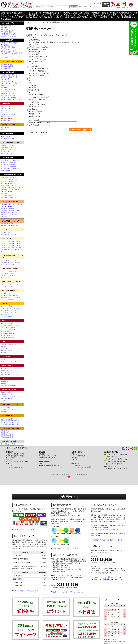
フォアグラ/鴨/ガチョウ (8, 372)
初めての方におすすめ (8, 49)
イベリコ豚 (4, 348)
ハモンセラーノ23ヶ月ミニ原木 (10, 243)
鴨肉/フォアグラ (38, 17)
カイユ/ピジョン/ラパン (8, 396)
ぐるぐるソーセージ (7, 207)
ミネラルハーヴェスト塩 (116, 17)
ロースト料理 (5, 91)
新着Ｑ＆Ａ (75, 458)
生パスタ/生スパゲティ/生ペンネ (11, 422)
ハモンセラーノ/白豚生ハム (91, 15)
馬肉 (45, 17)
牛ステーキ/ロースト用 (8, 327)
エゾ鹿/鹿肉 (20, 17)
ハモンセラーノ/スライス (8, 271)
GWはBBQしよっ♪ (6, 28)
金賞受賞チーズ (110, 466)
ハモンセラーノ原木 (7, 275)
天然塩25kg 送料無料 (7, 437)
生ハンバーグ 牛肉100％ (8, 338)
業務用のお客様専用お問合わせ (49, 465)
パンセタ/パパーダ (6, 286)
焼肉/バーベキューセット (8, 185)
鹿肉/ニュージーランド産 (8, 361)
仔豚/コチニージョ (6, 350)
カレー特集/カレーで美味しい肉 (10, 83)
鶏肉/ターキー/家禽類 (54, 17)
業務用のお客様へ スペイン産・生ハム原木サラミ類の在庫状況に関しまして (36, 13)
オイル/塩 (4, 129)
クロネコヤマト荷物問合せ (15, 467)
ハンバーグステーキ (7, 196)
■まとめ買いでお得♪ (7, 57)
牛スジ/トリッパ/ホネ (7, 335)
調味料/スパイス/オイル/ (89, 17)
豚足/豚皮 (4, 353)
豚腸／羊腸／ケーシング (36, 15)
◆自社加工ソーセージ (36, 111)
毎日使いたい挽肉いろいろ (9, 77)
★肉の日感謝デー (6, 136)
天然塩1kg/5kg (5, 433)
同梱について (10, 464)
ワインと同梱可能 (6, 316)
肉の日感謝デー (8, 19)
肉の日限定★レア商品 (8, 138)
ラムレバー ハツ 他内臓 (8, 114)
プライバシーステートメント (48, 456)
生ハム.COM (76, 465)
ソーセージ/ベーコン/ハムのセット (11, 205)
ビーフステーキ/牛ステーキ (9, 179)
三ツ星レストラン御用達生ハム (116, 459)
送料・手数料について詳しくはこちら (27, 591)
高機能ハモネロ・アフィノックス (116, 469)
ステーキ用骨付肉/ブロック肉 (10, 183)
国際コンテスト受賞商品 (8, 209)
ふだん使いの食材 (6, 68)
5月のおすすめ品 (6, 13)
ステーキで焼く (5, 79)
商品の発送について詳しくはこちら (65, 549)
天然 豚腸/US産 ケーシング (9, 226)
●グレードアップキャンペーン (10, 308)
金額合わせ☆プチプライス (9, 51)
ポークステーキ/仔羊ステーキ (10, 181)
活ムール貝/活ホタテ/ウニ (9, 444)
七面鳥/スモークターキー (8, 394)
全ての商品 (32, 37)
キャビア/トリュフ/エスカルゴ (71, 17)
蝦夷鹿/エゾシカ (6, 359)
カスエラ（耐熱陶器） (8, 299)
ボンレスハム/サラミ (7, 217)
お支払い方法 (10, 458)
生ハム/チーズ (5, 151)
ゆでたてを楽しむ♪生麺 (8, 95)
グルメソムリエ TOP (36, 22)
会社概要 (42, 454)
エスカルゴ (4, 411)
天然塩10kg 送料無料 (7, 435)
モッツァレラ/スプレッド (8, 235)
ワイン (5, 17)
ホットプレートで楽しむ (8, 89)
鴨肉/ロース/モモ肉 (7, 370)
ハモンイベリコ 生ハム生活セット (11, 262)
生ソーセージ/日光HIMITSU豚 (10, 211)
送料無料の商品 (124, 13)
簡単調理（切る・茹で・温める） (11, 75)
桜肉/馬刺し (4, 381)
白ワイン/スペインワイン (8, 312)
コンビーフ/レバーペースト (9, 215)
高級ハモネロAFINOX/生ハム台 (10, 297)
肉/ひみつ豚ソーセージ (8, 153)
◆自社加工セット (34, 116)
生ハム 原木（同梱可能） (8, 164)
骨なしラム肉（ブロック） (9, 112)
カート (113, 7)
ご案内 (41, 463)
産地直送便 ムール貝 (35, 107)
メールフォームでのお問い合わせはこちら (107, 577)
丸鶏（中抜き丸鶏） (7, 398)
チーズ (47, 15)
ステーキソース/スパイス (8, 198)
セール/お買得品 (65, 13)
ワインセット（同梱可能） (9, 166)
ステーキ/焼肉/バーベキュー (38, 57)
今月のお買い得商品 (7, 26)
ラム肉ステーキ (5, 106)
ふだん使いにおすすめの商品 (80, 13)
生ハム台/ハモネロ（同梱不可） (10, 168)
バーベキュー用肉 (6, 192)
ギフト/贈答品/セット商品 (98, 13)
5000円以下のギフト (7, 145)
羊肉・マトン (5, 117)
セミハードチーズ (6, 232)
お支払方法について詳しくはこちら (26, 530)
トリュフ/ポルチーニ (7, 409)
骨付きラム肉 (5, 110)
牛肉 (10, 17)
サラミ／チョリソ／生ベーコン (110, 15)
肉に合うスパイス (6, 121)
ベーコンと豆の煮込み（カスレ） (11, 99)
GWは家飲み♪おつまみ (8, 30)
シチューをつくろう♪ (7, 81)
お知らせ (74, 460)
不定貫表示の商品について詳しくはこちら (107, 540)
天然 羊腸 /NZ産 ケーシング (9, 224)
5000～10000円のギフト (8, 147)
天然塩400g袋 (5, 431)
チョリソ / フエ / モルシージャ (10, 284)
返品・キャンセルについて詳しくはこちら (68, 592)
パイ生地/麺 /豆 (102, 17)
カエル (3, 400)
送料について (10, 460)
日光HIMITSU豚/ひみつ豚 (8, 344)
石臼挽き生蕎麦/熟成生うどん (10, 420)
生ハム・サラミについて (113, 464)
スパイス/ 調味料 (6, 127)
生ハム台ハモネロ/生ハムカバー (10, 295)
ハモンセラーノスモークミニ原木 (11, 247)
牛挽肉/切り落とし (6, 331)
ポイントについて (12, 465)
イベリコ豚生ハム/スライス (9, 260)
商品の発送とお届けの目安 (15, 456)
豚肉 (14, 17)
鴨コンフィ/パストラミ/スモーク (11, 368)
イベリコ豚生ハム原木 (8, 265)
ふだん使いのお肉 (6, 64)
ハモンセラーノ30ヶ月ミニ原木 (10, 245)
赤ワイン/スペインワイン (8, 310)
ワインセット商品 (6, 306)
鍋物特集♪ (4, 87)
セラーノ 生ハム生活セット (9, 273)
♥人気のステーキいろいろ (9, 177)
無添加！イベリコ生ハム (8, 36)
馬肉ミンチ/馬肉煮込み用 (8, 385)
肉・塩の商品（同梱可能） (9, 162)
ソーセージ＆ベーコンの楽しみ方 (116, 454)
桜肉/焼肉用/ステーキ (7, 383)
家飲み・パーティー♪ (7, 93)
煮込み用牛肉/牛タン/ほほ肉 (9, 333)
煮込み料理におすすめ (8, 85)
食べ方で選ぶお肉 (113, 13)
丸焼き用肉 (4, 194)
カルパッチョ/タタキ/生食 (9, 97)
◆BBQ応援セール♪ (7, 45)
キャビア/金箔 (5, 407)
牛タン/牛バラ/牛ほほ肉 (8, 329)
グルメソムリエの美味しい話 (81, 467)
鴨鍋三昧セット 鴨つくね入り (10, 374)
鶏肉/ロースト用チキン (8, 392)
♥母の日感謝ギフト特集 (8, 34)
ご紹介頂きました (111, 457)
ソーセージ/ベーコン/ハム (20, 15)
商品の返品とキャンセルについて (17, 462)
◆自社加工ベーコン (35, 114)
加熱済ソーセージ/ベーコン (9, 213)
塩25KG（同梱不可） (7, 170)
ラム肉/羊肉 (28, 17)
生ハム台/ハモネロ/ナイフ (37, 76)
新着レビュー (76, 454)
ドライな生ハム (5, 277)
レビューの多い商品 (78, 456)
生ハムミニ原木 (55, 15)
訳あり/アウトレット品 (8, 47)
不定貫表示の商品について (15, 454)
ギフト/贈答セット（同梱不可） (10, 160)
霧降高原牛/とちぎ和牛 (8, 323)
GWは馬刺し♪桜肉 (6, 32)
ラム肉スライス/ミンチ (8, 108)
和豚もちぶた (5, 346)
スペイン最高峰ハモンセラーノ (116, 461)
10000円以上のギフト (7, 149)
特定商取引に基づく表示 (47, 458)
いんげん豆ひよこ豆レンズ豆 (10, 424)
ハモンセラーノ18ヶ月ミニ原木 (10, 241)
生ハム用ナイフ (5, 293)
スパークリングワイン (8, 314)
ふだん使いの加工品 (7, 66)
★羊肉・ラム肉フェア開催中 (10, 43)
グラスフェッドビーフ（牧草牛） (11, 325)
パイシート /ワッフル (7, 418)
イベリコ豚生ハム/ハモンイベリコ (71, 15)
